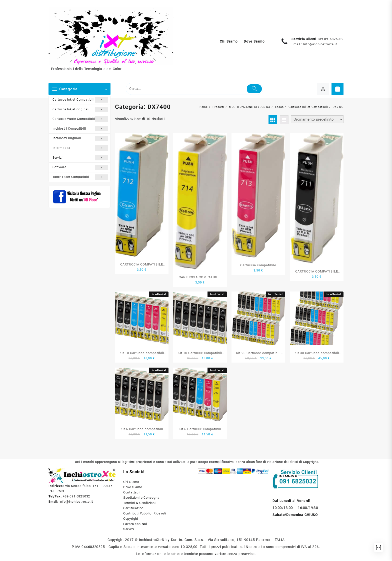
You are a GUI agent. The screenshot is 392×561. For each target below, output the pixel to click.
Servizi (80, 158)
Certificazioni (134, 508)
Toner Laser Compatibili (80, 177)
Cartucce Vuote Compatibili (80, 119)
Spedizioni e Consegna (141, 498)
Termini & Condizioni (139, 503)
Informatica (80, 148)
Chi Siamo (131, 482)
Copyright (131, 519)
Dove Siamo (133, 487)
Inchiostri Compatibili (80, 129)
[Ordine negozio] (317, 119)
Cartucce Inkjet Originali (80, 110)
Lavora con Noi (135, 524)
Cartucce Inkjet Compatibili (80, 100)
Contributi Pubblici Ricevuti (145, 513)
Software (80, 167)
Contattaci (131, 492)
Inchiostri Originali (80, 138)
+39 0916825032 (330, 39)
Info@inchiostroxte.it (320, 44)
